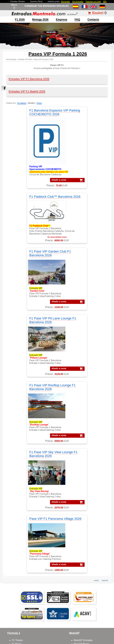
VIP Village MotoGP (22, 543)
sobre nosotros (20, 499)
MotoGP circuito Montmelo (88, 474)
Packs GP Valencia (89, 565)
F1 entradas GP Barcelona (26, 485)
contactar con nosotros (24, 503)
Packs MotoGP (87, 536)
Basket (98, 13)
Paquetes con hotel (93, 1)
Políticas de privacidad (83, 618)
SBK (105, 1)
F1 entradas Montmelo (24, 481)
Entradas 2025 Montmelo (20, 618)
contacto (93, 19)
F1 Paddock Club (21, 478)
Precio (39, 103)
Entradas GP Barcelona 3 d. (27, 590)
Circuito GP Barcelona (85, 503)
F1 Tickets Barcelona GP (25, 602)
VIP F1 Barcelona (21, 532)
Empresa (62, 19)
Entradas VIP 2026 (25, 59)
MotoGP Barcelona (84, 463)
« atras (96, 396)
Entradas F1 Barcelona (24, 598)
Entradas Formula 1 (22, 579)
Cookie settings (50, 634)
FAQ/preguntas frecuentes (26, 507)
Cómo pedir (18, 510)
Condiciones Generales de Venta (46, 618)
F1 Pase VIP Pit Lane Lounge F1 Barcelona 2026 (81, 199)
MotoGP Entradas (83, 456)
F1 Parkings (18, 467)
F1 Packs (17, 459)
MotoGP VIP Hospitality (86, 481)
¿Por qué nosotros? (67, 623)
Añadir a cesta (28, 180)
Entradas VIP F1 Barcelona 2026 (29, 79)
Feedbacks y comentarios (25, 514)
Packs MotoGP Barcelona (93, 573)
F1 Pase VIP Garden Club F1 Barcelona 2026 (30, 199)
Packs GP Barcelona (90, 550)
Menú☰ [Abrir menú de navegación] (14, 6)
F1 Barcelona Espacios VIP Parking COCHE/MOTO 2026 (30, 112)
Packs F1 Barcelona (90, 539)
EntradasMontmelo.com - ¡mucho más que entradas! (89, 641)
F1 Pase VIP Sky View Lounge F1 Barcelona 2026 (82, 265)
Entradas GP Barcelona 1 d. (27, 587)
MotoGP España (82, 467)
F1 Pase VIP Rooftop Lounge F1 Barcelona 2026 (30, 265)
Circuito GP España (84, 514)
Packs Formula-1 (88, 532)
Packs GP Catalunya (90, 554)
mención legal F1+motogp (46, 623)
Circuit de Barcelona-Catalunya (90, 499)
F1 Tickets (17, 456)
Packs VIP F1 (87, 543)
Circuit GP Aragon (83, 507)
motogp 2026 (40, 19)
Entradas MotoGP (21, 583)
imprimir (105, 396)
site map (81, 623)
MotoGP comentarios (85, 470)
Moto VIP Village (83, 485)
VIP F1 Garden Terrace (24, 547)
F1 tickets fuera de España (26, 470)
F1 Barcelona (19, 463)
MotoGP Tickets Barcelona (26, 605)
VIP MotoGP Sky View (24, 562)
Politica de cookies (102, 618)
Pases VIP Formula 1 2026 (43, 59)
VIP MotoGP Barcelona (24, 536)
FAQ (77, 19)
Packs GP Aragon (89, 547)
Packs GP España (89, 562)
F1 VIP (16, 474)
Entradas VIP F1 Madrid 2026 (27, 91)
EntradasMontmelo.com (28, 641)
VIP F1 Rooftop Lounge (24, 554)
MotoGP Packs (82, 459)
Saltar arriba (110, 631)
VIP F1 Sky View (21, 550)
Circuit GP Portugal (84, 518)
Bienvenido (65, 1)
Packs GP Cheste (89, 558)
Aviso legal (67, 618)
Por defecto (22, 103)
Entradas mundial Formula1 (26, 594)
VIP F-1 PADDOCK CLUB (25, 539)
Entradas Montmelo (22, 576)
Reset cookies (64, 634)
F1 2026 (20, 19)
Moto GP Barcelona (84, 478)
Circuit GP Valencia (84, 510)
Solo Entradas (78, 1)
